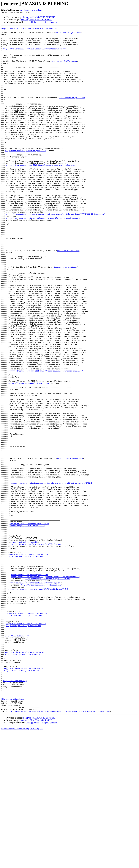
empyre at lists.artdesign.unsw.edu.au (29, 623)
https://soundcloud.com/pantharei (63, 687)
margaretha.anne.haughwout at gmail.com (25, 176)
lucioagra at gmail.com (66, 315)
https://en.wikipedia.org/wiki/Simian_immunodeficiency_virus (34, 53)
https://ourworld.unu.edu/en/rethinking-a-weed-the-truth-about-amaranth (43, 256)
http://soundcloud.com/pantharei (27, 687)
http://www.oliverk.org (17, 758)
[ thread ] (36, 22)
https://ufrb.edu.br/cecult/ (24, 645)
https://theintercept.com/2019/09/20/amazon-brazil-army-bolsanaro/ (41, 193)
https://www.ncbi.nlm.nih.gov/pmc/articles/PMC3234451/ (29, 29)
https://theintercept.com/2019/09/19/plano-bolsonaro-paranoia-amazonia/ (46, 440)
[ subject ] (45, 22)
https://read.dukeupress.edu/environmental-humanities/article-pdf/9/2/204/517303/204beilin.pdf (56, 251)
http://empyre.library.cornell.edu (27, 626)
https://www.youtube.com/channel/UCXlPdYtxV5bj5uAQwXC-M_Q (38, 701)
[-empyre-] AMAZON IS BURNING (39, 17)
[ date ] (29, 22)
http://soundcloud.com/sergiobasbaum (29, 684)
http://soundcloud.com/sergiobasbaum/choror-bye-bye (35, 694)
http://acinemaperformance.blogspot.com (41, 697)
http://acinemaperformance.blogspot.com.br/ (48, 689)
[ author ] (54, 22)
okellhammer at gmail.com (31, 10)
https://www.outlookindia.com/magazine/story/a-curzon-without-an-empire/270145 (51, 574)
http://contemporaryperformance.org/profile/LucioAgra (36, 648)
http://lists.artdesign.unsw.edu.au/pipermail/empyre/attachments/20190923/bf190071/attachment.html (59, 848)
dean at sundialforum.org (65, 68)
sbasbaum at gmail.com (68, 295)
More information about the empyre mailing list (22, 866)
